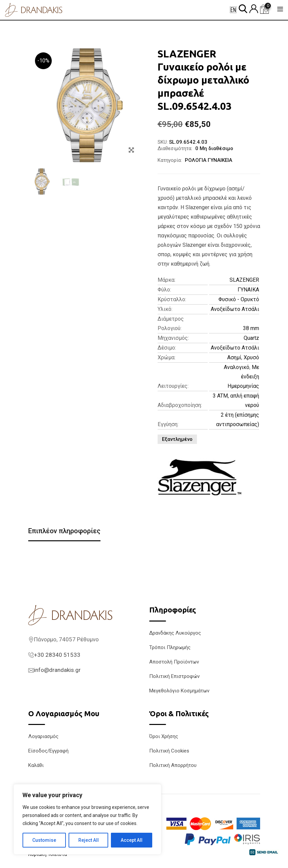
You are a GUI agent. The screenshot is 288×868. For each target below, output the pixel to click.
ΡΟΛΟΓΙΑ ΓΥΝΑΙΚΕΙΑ (209, 160)
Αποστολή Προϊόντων (174, 662)
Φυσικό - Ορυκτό (239, 299)
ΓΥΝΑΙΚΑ (248, 290)
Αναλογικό (237, 367)
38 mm (251, 328)
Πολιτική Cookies (169, 751)
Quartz (251, 338)
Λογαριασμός (43, 736)
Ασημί (234, 357)
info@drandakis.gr (57, 670)
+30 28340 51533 (57, 655)
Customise (44, 840)
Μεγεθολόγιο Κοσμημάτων (179, 691)
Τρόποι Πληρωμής (170, 647)
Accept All (132, 840)
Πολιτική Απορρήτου (173, 765)
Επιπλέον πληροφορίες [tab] (64, 531)
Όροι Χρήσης (164, 736)
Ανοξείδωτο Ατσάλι (235, 309)
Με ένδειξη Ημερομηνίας (243, 377)
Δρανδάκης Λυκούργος (175, 633)
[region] (87, 819)
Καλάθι (36, 765)
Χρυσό (251, 357)
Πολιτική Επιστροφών (174, 676)
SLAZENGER (244, 280)
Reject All (89, 840)
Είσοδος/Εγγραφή (48, 751)
